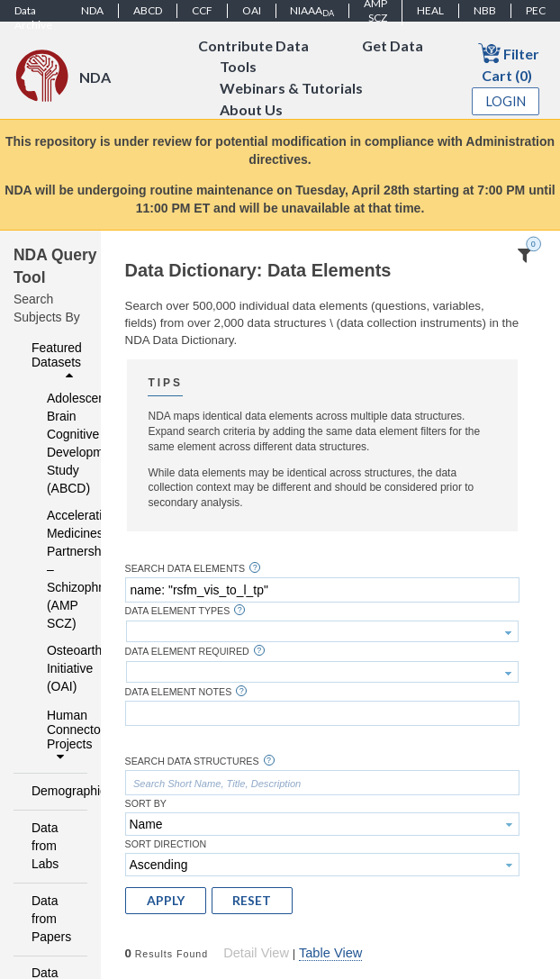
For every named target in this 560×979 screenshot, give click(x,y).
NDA (92, 10)
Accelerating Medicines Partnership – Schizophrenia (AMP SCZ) (55, 569)
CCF (202, 10)
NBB (485, 10)
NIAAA (312, 11)
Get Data (393, 45)
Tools (238, 67)
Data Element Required (187, 652)
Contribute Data (253, 45)
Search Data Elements (185, 569)
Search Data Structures (192, 761)
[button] (166, 901)
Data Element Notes (179, 692)
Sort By (146, 804)
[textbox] (322, 590)
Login (506, 101)
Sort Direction (166, 844)
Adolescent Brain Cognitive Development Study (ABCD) (55, 443)
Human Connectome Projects (62, 736)
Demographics (54, 791)
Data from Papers (51, 919)
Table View (330, 953)
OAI (252, 10)
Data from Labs (45, 846)
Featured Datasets (57, 361)
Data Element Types (178, 611)
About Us (251, 110)
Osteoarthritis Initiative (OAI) (55, 668)
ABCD (148, 10)
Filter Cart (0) (509, 63)
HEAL (430, 10)
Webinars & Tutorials (291, 89)
